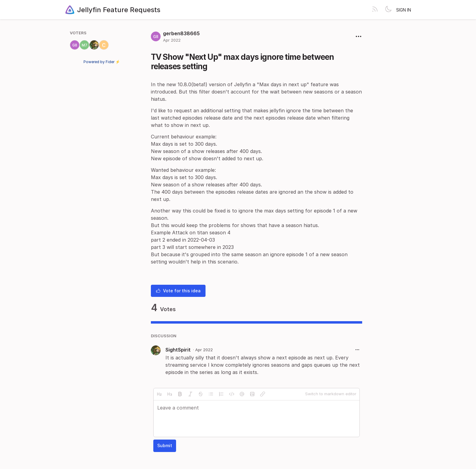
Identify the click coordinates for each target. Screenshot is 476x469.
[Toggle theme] (388, 10)
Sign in (404, 10)
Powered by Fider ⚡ (102, 62)
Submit (165, 445)
